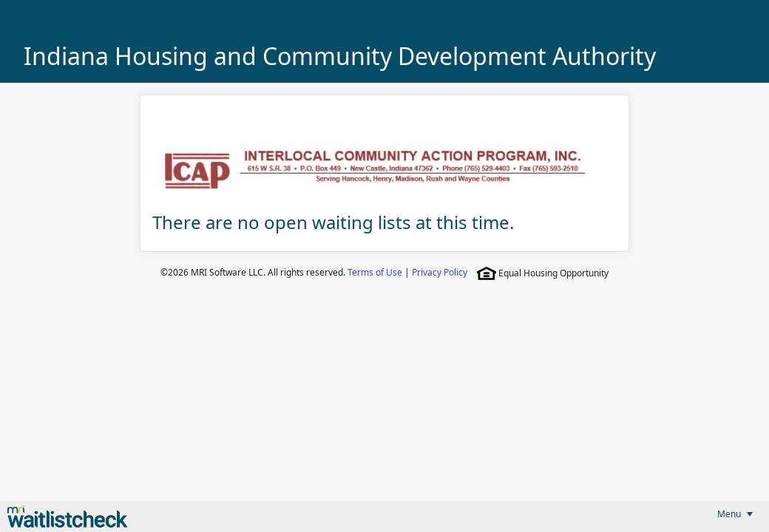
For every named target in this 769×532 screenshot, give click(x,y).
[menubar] (735, 514)
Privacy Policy (440, 272)
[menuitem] (735, 514)
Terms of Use (375, 272)
